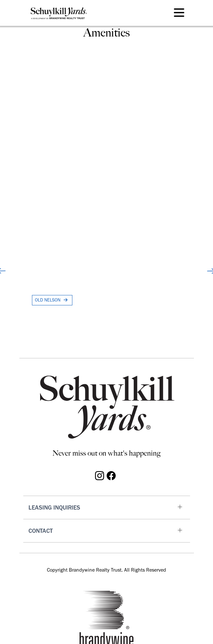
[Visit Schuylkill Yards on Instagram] (100, 475)
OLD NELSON (52, 300)
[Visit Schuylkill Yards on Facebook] (111, 475)
